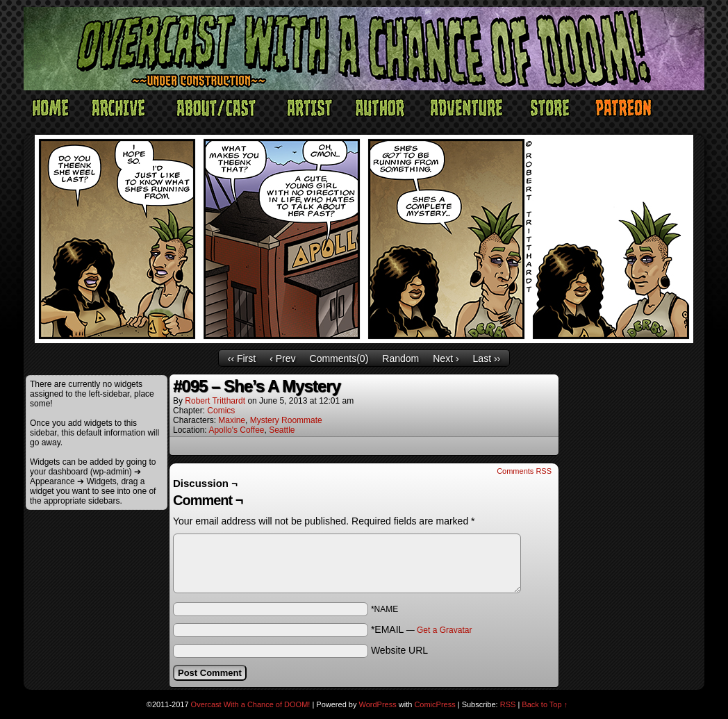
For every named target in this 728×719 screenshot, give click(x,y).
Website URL (399, 650)
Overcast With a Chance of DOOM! (251, 704)
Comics (221, 411)
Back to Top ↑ (545, 704)
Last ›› (487, 358)
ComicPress (435, 704)
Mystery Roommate (286, 420)
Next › (446, 358)
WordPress (378, 704)
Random (400, 358)
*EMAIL (422, 629)
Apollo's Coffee (236, 430)
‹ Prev (282, 358)
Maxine (232, 420)
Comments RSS (524, 471)
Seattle (282, 430)
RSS (508, 704)
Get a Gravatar (444, 630)
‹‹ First (242, 358)
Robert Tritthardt (215, 401)
